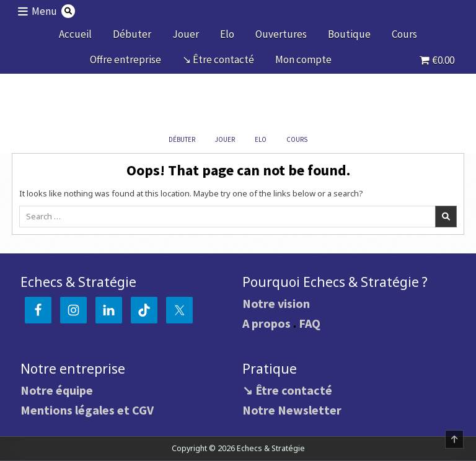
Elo (227, 34)
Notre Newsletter (292, 410)
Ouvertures (281, 34)
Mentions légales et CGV (87, 410)
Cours (404, 34)
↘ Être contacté (218, 59)
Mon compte (303, 59)
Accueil (75, 34)
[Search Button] (68, 11)
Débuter (132, 34)
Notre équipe (57, 390)
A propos (267, 323)
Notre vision (276, 303)
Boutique (349, 34)
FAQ (310, 323)
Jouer (186, 34)
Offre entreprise (126, 59)
